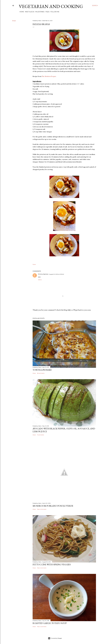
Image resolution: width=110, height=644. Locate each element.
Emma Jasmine (43, 274)
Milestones (39, 12)
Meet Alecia (29, 12)
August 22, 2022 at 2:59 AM (57, 274)
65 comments (41, 373)
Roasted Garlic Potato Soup (50, 623)
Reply (40, 280)
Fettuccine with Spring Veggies (52, 564)
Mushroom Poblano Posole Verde (53, 506)
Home (21, 12)
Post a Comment (42, 509)
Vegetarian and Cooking (51, 6)
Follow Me (54, 12)
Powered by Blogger (55, 638)
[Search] (95, 6)
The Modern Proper (49, 76)
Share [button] (14, 21)
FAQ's (47, 12)
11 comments (41, 435)
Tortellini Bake (42, 370)
